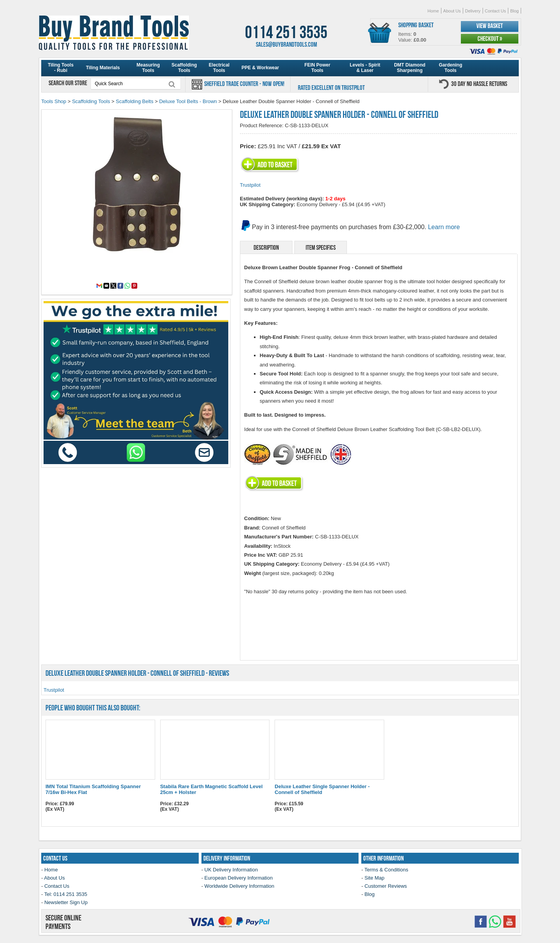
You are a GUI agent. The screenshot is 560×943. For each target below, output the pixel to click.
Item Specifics (321, 247)
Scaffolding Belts (135, 101)
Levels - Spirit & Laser (365, 68)
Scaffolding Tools (184, 68)
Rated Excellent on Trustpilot (331, 88)
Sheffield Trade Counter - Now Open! (244, 84)
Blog (514, 11)
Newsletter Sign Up (66, 902)
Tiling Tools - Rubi (61, 68)
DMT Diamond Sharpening (410, 68)
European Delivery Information (239, 878)
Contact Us (495, 11)
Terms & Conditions (386, 870)
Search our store (68, 83)
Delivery (473, 11)
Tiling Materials (103, 68)
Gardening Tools (450, 68)
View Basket (490, 26)
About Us (452, 11)
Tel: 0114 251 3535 (66, 894)
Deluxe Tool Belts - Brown (188, 101)
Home (433, 11)
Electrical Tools (219, 68)
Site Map (374, 878)
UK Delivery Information (231, 870)
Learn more (444, 227)
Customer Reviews (386, 886)
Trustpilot (250, 185)
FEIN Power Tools (318, 68)
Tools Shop (54, 101)
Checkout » (490, 39)
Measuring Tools (148, 68)
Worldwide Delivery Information (240, 886)
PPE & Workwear (260, 68)
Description (266, 247)
